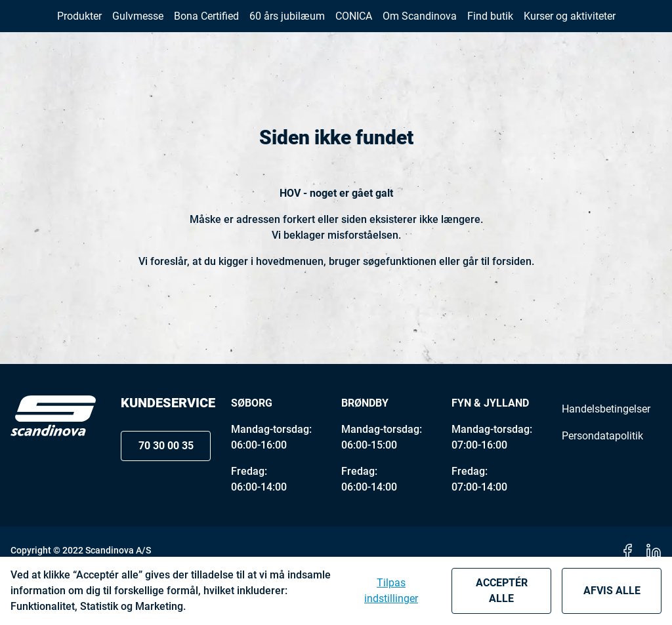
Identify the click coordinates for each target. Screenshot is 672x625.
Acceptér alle (502, 591)
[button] (632, 25)
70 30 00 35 (537, 26)
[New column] (53, 26)
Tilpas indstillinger (391, 591)
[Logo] (53, 467)
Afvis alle (612, 591)
